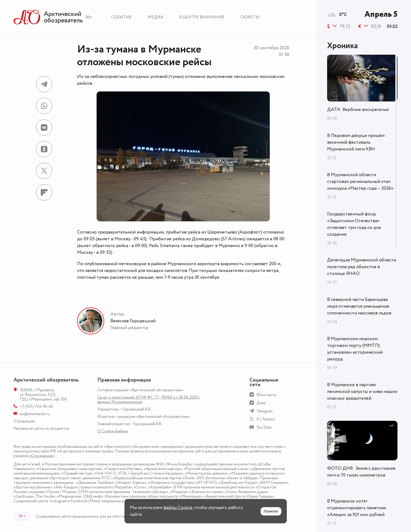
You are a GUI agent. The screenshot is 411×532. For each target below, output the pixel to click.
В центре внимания (202, 17)
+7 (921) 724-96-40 (36, 407)
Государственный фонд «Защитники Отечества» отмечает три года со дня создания (354, 224)
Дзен (261, 403)
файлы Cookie (178, 508)
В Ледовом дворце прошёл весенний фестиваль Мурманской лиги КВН (356, 142)
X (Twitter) (266, 419)
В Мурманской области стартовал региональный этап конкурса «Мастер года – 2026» (360, 182)
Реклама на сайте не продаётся (41, 428)
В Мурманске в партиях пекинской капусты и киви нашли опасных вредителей (362, 392)
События (121, 17)
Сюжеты (250, 17)
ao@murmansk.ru (35, 414)
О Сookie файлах (113, 431)
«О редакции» (42, 456)
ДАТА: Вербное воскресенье (358, 110)
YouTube (264, 427)
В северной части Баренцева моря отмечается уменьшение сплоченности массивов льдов (359, 306)
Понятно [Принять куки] (271, 511)
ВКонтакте (266, 395)
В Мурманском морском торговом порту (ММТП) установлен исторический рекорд (355, 349)
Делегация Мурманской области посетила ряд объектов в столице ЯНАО (362, 267)
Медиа (155, 17)
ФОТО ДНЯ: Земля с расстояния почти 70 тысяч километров (361, 472)
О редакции (24, 421)
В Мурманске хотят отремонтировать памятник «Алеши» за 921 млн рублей (357, 508)
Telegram (264, 411)
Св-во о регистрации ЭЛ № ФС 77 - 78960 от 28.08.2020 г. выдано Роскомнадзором (149, 400)
